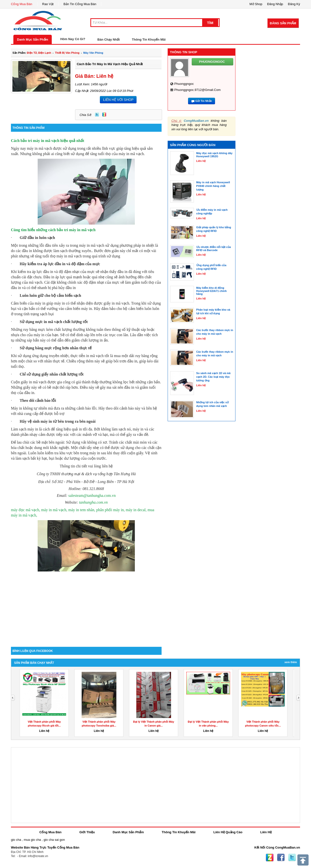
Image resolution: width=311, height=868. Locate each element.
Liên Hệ (266, 832)
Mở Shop (256, 4)
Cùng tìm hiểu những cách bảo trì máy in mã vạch (53, 230)
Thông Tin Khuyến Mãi (149, 39)
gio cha (16, 840)
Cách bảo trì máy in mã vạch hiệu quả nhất (110, 64)
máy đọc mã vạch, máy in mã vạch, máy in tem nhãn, (54, 510)
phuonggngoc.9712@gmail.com (197, 90)
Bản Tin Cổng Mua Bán (80, 4)
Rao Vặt (48, 4)
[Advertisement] (86, 605)
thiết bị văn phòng (67, 53)
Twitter (97, 114)
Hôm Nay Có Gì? (73, 39)
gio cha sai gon (54, 840)
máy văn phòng (93, 53)
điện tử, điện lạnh (39, 53)
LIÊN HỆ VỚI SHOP (118, 100)
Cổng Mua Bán (22, 4)
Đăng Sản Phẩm (283, 23)
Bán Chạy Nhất (109, 39)
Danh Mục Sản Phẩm (33, 39)
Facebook (281, 858)
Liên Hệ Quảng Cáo (228, 832)
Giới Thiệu (87, 832)
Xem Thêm (291, 662)
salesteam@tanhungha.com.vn (92, 495)
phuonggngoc (184, 84)
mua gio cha (32, 840)
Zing (104, 114)
